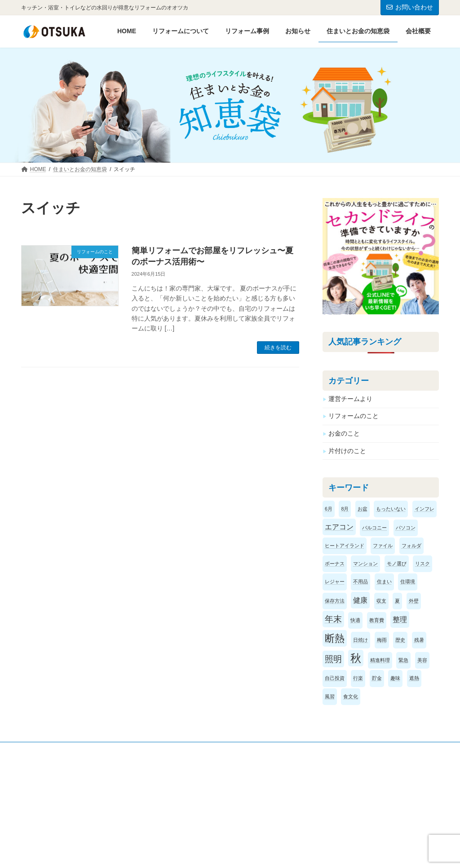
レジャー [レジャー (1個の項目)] (335, 582)
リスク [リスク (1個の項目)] (422, 564)
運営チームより (350, 398)
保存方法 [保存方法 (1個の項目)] (335, 600)
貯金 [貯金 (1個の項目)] (377, 678)
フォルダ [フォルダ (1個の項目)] (411, 546)
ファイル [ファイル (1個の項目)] (383, 546)
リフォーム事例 (268, 812)
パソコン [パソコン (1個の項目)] (406, 528)
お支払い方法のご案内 (276, 827)
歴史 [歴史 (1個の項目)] (400, 640)
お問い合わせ (410, 7)
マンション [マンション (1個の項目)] (365, 564)
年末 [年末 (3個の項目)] (333, 619)
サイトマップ (132, 750)
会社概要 (152, 797)
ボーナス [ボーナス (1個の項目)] (335, 564)
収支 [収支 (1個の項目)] (381, 600)
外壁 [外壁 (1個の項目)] (414, 600)
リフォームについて (273, 797)
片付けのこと (347, 450)
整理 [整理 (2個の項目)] (400, 619)
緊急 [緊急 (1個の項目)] (403, 660)
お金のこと (344, 433)
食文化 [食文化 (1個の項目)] (351, 696)
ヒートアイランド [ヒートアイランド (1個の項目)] (345, 546)
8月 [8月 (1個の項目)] (345, 508)
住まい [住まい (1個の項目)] (384, 582)
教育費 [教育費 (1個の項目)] (377, 620)
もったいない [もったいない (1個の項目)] (391, 508)
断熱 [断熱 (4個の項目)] (335, 638)
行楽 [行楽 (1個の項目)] (358, 678)
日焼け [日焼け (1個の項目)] (360, 640)
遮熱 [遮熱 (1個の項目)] (414, 678)
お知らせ (152, 812)
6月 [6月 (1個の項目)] (329, 508)
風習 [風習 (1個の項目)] (330, 696)
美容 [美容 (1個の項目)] (422, 660)
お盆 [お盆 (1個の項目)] (363, 508)
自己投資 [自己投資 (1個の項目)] (335, 678)
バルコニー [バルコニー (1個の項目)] (374, 528)
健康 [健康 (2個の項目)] (360, 600)
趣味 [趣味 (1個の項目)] (395, 678)
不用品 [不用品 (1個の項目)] (360, 582)
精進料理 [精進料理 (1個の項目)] (380, 660)
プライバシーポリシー (63, 750)
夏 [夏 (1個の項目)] (397, 600)
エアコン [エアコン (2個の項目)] (339, 527)
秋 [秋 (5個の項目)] (356, 658)
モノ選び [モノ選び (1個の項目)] (397, 564)
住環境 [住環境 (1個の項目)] (408, 582)
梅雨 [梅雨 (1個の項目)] (382, 640)
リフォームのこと (354, 416)
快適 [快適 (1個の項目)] (355, 620)
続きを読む (278, 348)
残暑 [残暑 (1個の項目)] (419, 640)
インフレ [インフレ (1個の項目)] (425, 508)
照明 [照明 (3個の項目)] (333, 659)
